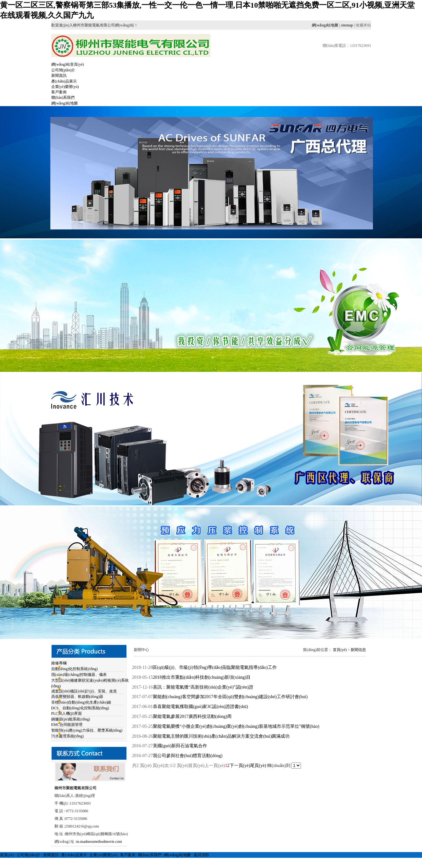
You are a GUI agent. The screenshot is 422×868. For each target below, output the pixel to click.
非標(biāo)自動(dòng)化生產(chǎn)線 (81, 702)
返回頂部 (201, 855)
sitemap (347, 25)
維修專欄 (59, 663)
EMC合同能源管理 (67, 725)
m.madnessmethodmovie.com (99, 842)
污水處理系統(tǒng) (68, 736)
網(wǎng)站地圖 (325, 25)
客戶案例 (59, 92)
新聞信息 (358, 650)
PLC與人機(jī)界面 (67, 713)
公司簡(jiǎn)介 (63, 70)
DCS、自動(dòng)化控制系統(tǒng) (80, 708)
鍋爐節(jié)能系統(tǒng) (71, 719)
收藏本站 (363, 25)
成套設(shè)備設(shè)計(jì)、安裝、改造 (84, 691)
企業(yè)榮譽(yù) (65, 87)
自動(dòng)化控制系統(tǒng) (75, 669)
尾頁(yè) (258, 766)
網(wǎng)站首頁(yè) (68, 64)
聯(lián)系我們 (63, 98)
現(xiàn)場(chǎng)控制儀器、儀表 (79, 675)
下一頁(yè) (240, 766)
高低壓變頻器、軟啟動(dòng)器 (77, 697)
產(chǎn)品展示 (64, 81)
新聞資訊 (59, 76)
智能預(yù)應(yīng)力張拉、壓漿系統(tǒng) (87, 730)
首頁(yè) (340, 650)
